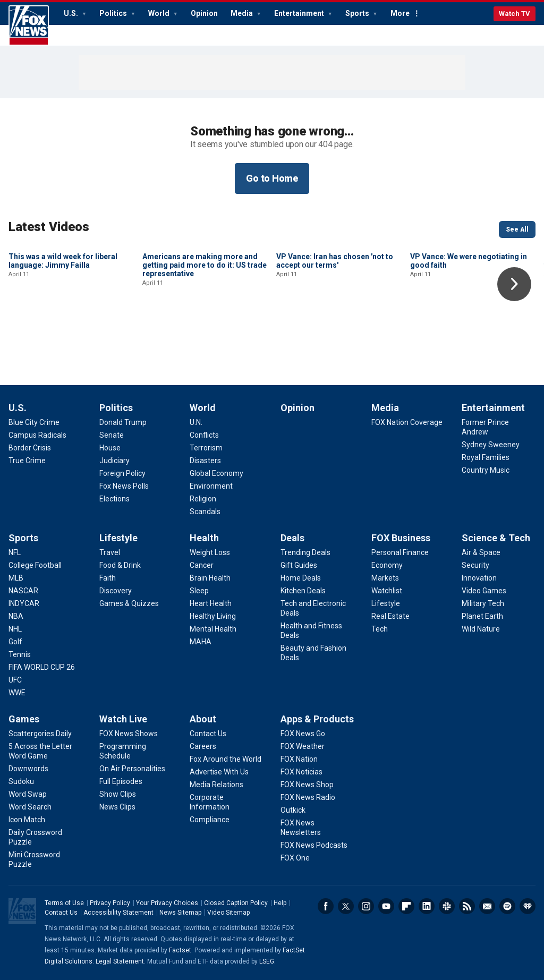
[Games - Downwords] (28, 769)
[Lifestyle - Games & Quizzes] (129, 603)
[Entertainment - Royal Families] (486, 457)
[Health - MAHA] (201, 642)
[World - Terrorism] (206, 448)
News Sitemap (180, 913)
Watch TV (515, 14)
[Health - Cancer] (202, 565)
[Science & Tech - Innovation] (479, 578)
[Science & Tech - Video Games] (484, 591)
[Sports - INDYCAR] (24, 603)
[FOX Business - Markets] (385, 578)
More (400, 13)
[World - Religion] (203, 499)
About (203, 719)
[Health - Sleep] (199, 591)
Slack (447, 906)
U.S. (72, 13)
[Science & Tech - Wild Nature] (481, 629)
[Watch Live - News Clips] (117, 807)
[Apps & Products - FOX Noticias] (301, 772)
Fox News (29, 25)
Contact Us (61, 913)
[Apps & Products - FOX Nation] (299, 759)
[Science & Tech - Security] (475, 565)
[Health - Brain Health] (210, 578)
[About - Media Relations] (216, 785)
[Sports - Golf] (15, 642)
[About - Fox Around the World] (226, 759)
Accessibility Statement (118, 913)
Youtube (386, 906)
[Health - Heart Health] (211, 603)
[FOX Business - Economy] (387, 565)
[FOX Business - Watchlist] (387, 591)
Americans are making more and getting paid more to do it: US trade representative (205, 337)
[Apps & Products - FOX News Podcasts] (314, 845)
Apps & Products (317, 719)
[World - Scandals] (205, 512)
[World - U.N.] (196, 422)
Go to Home (272, 178)
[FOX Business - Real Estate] (390, 616)
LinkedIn (427, 906)
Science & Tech (496, 538)
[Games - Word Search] (30, 807)
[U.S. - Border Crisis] (30, 448)
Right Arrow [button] (514, 284)
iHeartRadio (528, 906)
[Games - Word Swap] (28, 794)
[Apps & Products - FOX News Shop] (307, 785)
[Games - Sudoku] (21, 781)
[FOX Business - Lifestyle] (386, 603)
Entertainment (300, 13)
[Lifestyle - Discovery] (116, 591)
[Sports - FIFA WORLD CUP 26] (42, 667)
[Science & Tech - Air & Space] (481, 552)
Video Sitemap (228, 913)
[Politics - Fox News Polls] (124, 486)
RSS (467, 906)
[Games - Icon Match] (27, 820)
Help (280, 903)
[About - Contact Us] (208, 734)
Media (243, 13)
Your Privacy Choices (167, 903)
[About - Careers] (203, 746)
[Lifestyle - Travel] (110, 552)
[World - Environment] (211, 486)
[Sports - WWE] (17, 693)
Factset (180, 950)
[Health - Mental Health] (213, 629)
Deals (292, 538)
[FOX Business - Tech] (380, 629)
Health (204, 538)
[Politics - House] (110, 448)
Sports (358, 13)
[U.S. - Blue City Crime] (34, 422)
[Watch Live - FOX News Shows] (129, 734)
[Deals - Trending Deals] (305, 552)
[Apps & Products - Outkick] (293, 810)
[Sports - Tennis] (20, 654)
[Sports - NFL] (15, 552)
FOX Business (401, 538)
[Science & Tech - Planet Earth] (482, 616)
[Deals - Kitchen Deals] (303, 591)
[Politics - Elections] (114, 499)
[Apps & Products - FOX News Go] (303, 734)
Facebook (326, 906)
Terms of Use (64, 903)
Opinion (204, 13)
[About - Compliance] (210, 820)
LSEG (267, 961)
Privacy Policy (110, 903)
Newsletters (487, 906)
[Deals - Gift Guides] (299, 565)
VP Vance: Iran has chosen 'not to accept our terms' (335, 333)
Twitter (346, 906)
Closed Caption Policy (236, 903)
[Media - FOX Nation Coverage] (407, 422)
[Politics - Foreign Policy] (122, 473)
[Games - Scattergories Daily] (40, 734)
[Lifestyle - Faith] (108, 578)
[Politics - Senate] (112, 435)
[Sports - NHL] (15, 629)
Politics (114, 13)
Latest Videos (49, 227)
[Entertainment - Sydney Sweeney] (491, 445)
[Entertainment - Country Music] (486, 470)
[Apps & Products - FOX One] (295, 858)
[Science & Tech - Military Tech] (483, 603)
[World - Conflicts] (204, 435)
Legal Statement (120, 961)
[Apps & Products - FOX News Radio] (308, 797)
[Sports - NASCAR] (23, 591)
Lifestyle (118, 538)
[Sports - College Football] (35, 565)
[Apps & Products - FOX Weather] (303, 746)
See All (517, 229)
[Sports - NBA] (16, 616)
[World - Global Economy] (216, 473)
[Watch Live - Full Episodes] (121, 781)
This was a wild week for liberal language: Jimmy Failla (63, 333)
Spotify (507, 906)
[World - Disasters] (205, 461)
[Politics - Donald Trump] (123, 422)
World (160, 13)
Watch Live (123, 719)
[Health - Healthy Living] (213, 616)
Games (24, 719)
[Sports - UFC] (15, 680)
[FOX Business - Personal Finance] (400, 552)
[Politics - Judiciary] (114, 461)
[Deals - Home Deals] (301, 578)
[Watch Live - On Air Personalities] (132, 769)
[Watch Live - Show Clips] (118, 794)
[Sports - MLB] (16, 578)
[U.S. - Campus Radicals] (37, 435)
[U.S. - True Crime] (27, 461)
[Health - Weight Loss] (210, 552)
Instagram (366, 906)
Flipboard (406, 906)
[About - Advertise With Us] (219, 772)
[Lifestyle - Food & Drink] (120, 565)
